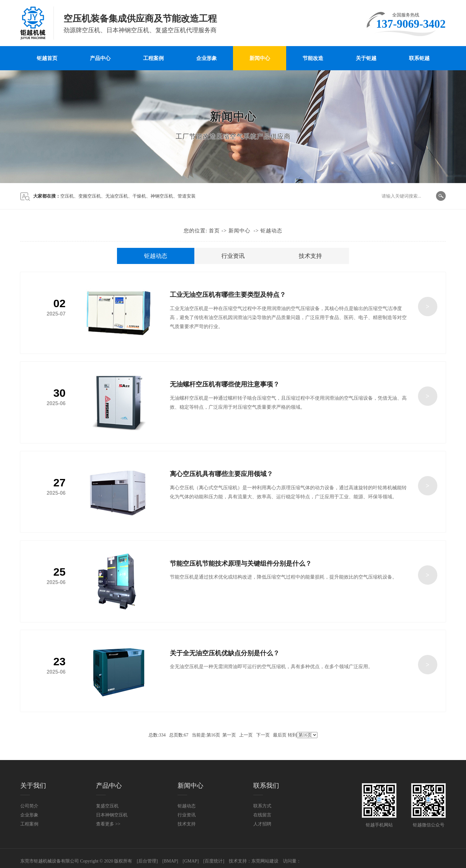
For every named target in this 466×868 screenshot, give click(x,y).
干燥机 (139, 196)
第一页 (229, 735)
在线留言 (262, 815)
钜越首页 (47, 58)
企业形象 (207, 58)
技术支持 (310, 256)
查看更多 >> (108, 824)
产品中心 (100, 58)
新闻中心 (260, 58)
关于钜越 (366, 58)
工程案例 (153, 58)
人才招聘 (262, 824)
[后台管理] (147, 861)
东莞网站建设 (265, 861)
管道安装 (187, 196)
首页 (214, 231)
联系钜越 (419, 58)
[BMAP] (170, 861)
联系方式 (262, 806)
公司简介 (29, 806)
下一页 (263, 735)
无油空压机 (117, 196)
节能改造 (313, 58)
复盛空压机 (107, 806)
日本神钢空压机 (112, 815)
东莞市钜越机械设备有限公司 (50, 861)
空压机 (67, 196)
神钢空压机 (162, 196)
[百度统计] (214, 861)
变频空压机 (90, 196)
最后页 (280, 735)
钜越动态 (271, 231)
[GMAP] (191, 861)
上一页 (246, 735)
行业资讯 (233, 256)
